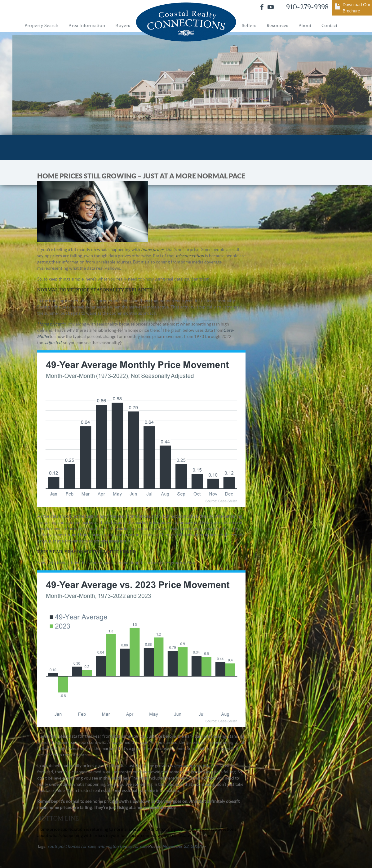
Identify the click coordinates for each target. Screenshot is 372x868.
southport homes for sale (71, 846)
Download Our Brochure (356, 8)
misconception (190, 256)
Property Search (41, 25)
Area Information (87, 25)
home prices (153, 250)
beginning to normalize (196, 766)
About (305, 25)
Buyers (123, 25)
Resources (277, 25)
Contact (329, 25)
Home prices (49, 324)
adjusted (53, 343)
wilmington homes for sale (122, 846)
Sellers (249, 25)
